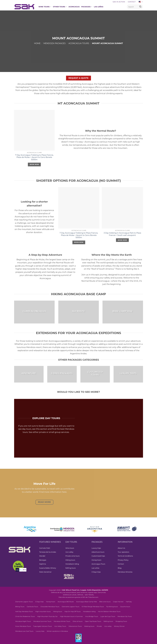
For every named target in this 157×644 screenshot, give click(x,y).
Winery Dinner (119, 626)
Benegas (43, 560)
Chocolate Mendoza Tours (50, 607)
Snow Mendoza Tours (23, 626)
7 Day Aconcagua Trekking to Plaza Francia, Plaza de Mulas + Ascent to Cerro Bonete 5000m (34, 157)
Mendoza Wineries (125, 572)
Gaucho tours (125, 607)
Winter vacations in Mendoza (57, 631)
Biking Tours (20, 607)
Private (99, 626)
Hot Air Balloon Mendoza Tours (109, 611)
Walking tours (89, 626)
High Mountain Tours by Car (47, 616)
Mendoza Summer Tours (42, 621)
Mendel (42, 556)
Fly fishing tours (112, 607)
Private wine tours (72, 556)
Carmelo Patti (45, 548)
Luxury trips (96, 548)
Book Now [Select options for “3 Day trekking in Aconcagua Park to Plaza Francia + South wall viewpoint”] (122, 240)
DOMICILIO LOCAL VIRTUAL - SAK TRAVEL (78, 595)
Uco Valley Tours (60, 626)
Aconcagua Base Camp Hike (87, 602)
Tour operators (123, 552)
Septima (43, 564)
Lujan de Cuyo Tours (108, 616)
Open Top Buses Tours (93, 621)
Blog (120, 568)
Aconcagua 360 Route (66, 602)
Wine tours (45, 7)
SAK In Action (119, 2)
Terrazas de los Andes (48, 552)
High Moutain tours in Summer (71, 616)
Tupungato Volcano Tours (43, 626)
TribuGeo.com (93, 597)
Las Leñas (99, 7)
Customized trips (98, 556)
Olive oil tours (78, 621)
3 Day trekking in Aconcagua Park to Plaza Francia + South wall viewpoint (122, 234)
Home (37, 43)
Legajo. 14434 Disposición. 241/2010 (95, 590)
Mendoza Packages (55, 43)
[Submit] (140, 7)
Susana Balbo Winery (48, 568)
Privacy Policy (123, 560)
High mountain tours (43, 611)
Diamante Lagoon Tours (24, 602)
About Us (121, 548)
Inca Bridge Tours (92, 616)
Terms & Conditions (125, 556)
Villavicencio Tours (75, 626)
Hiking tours (70, 560)
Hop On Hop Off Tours (72, 611)
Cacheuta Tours (32, 607)
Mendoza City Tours (125, 616)
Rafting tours (71, 568)
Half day (129, 602)
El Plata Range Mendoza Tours (93, 607)
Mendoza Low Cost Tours (24, 631)
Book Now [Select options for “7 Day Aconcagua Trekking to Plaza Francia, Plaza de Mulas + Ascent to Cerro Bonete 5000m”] (34, 164)
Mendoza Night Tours (23, 621)
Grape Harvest (118, 602)
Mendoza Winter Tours (62, 621)
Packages (87, 7)
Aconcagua (74, 7)
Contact (132, 2)
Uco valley (69, 552)
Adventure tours (98, 552)
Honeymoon (96, 560)
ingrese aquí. (93, 592)
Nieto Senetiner (45, 572)
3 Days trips (96, 572)
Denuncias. (102, 592)
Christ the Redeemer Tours (25, 616)
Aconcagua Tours (79, 43)
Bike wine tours (105, 602)
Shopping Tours (121, 621)
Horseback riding (72, 564)
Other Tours (60, 7)
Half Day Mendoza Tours (24, 611)
